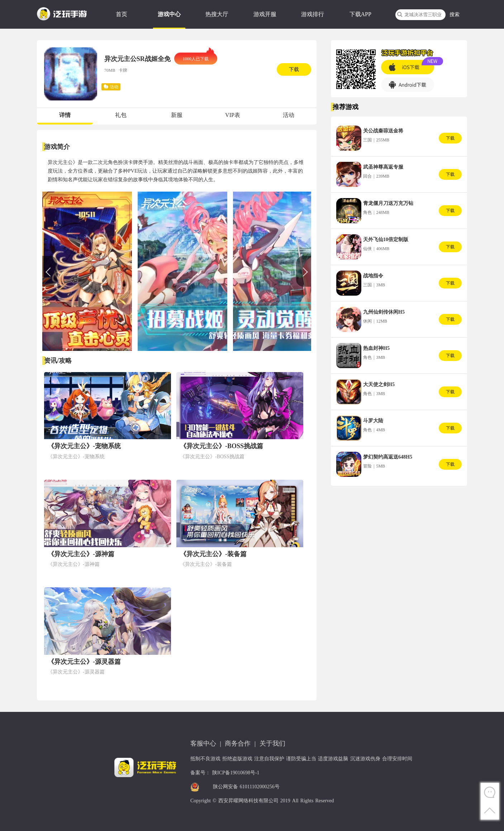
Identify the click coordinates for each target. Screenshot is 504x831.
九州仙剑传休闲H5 (384, 312)
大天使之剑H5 (379, 384)
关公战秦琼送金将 (383, 131)
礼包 (121, 115)
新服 (177, 115)
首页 (122, 14)
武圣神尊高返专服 (383, 167)
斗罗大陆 (373, 421)
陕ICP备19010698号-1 (236, 773)
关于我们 (272, 743)
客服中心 (203, 743)
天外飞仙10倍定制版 (386, 240)
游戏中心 (169, 14)
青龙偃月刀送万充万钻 (388, 203)
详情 (65, 115)
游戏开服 (265, 14)
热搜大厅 (217, 14)
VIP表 (233, 115)
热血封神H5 (376, 348)
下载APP (360, 14)
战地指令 (373, 276)
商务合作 (238, 743)
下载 (294, 69)
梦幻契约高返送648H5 (388, 457)
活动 (289, 115)
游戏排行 (313, 14)
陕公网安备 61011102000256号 (246, 787)
